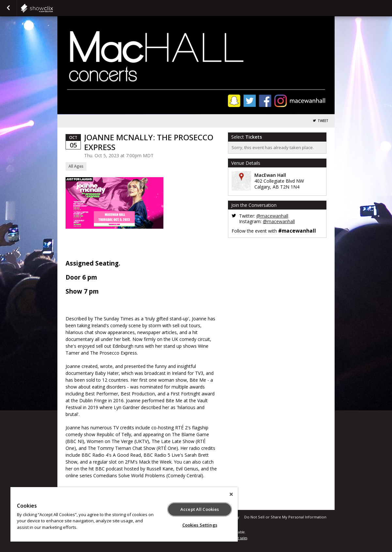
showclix (53, 8)
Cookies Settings (200, 525)
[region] (124, 514)
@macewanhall (272, 216)
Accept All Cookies (200, 509)
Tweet (323, 121)
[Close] (231, 494)
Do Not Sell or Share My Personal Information (285, 517)
